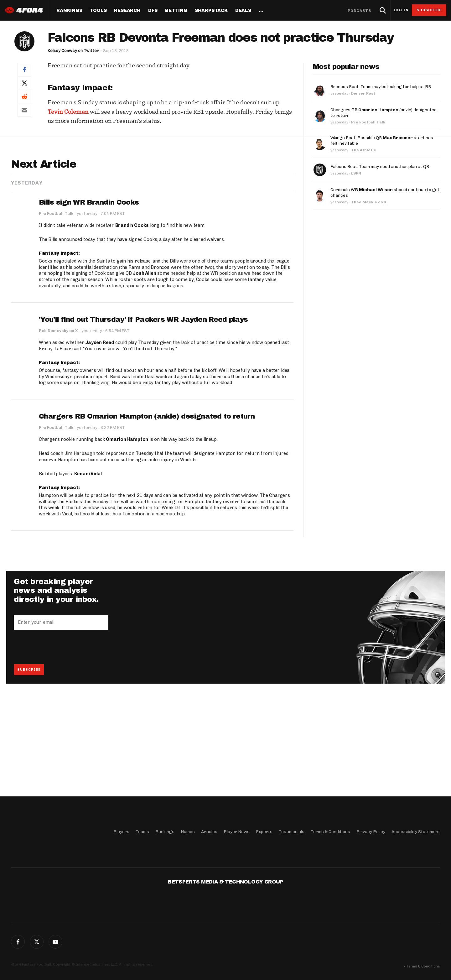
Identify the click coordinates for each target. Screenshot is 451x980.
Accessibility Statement (416, 832)
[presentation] (61, 745)
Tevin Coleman (68, 112)
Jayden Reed (100, 440)
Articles (209, 832)
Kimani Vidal (88, 571)
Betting (176, 11)
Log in (401, 10)
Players (121, 832)
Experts (264, 832)
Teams (142, 832)
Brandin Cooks (132, 323)
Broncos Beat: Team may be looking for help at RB (381, 87)
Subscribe (429, 10)
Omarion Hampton (127, 537)
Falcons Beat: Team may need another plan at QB (380, 167)
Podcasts (360, 11)
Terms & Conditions (330, 832)
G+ (55, 942)
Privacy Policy (371, 832)
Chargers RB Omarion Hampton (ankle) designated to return (147, 514)
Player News (237, 832)
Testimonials (292, 832)
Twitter (37, 942)
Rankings (69, 11)
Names (188, 832)
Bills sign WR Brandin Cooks (89, 300)
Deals (243, 11)
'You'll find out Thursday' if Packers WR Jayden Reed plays (143, 417)
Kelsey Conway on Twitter (73, 51)
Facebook (18, 942)
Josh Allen (144, 371)
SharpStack (211, 11)
